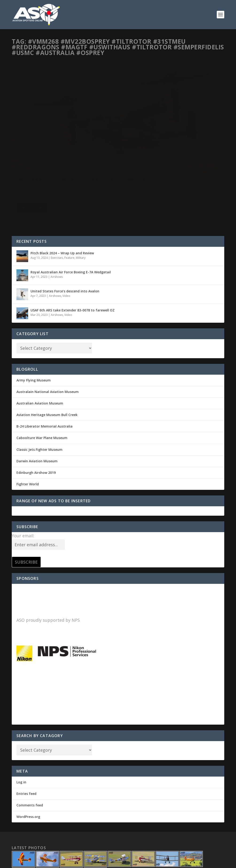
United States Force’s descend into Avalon (65, 249)
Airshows (57, 235)
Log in (21, 740)
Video (66, 254)
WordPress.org (28, 775)
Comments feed (30, 763)
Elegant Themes (44, 863)
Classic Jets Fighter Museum (39, 407)
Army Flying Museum (34, 338)
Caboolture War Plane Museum (42, 396)
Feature (69, 216)
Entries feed (26, 752)
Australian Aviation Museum (40, 361)
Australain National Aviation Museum (48, 350)
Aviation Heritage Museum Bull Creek (47, 373)
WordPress (88, 863)
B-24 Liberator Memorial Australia (44, 384)
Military (63, 137)
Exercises (57, 216)
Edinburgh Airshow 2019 (36, 430)
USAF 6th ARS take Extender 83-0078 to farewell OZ (73, 268)
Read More (32, 172)
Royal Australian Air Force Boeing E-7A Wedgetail (71, 230)
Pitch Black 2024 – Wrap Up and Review (62, 211)
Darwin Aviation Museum (37, 419)
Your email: (23, 494)
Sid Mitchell (28, 137)
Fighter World (28, 442)
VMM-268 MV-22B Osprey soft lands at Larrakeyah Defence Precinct (57, 127)
